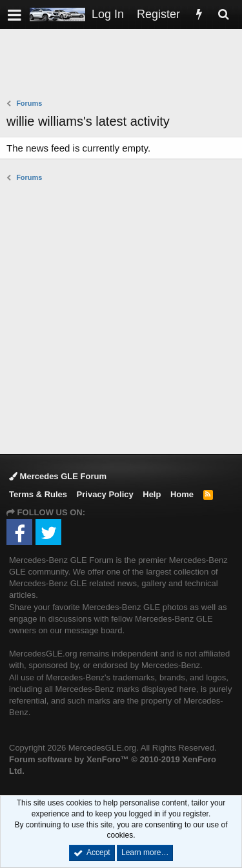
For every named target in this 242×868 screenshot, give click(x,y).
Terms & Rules (38, 494)
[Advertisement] (124, 65)
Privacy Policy (105, 494)
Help (152, 494)
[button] (15, 15)
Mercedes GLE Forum (58, 476)
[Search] (223, 15)
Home (182, 494)
